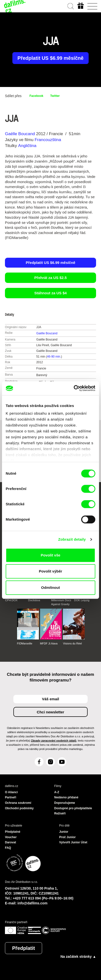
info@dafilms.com (33, 903)
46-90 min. (54, 357)
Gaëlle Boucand (20, 134)
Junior (64, 832)
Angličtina (27, 146)
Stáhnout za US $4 (51, 293)
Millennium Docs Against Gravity (61, 602)
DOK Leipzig (82, 600)
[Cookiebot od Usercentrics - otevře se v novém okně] (74, 388)
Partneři (11, 797)
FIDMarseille (25, 643)
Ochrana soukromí (18, 803)
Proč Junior (67, 837)
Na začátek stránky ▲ (78, 957)
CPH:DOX (11, 600)
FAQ (8, 848)
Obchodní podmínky (19, 808)
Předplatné (13, 832)
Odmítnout (50, 587)
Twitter (55, 96)
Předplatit (24, 948)
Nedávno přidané (66, 797)
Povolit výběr (50, 571)
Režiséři (60, 813)
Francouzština (48, 140)
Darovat (11, 842)
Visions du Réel (72, 643)
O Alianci (11, 792)
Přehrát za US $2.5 (51, 278)
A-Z (57, 792)
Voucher (11, 837)
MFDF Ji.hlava (49, 643)
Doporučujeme (65, 803)
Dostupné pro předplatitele (73, 808)
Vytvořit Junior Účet (73, 842)
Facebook (36, 96)
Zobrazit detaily (72, 539)
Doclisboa (34, 600)
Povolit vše (50, 555)
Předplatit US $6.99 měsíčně (51, 58)
